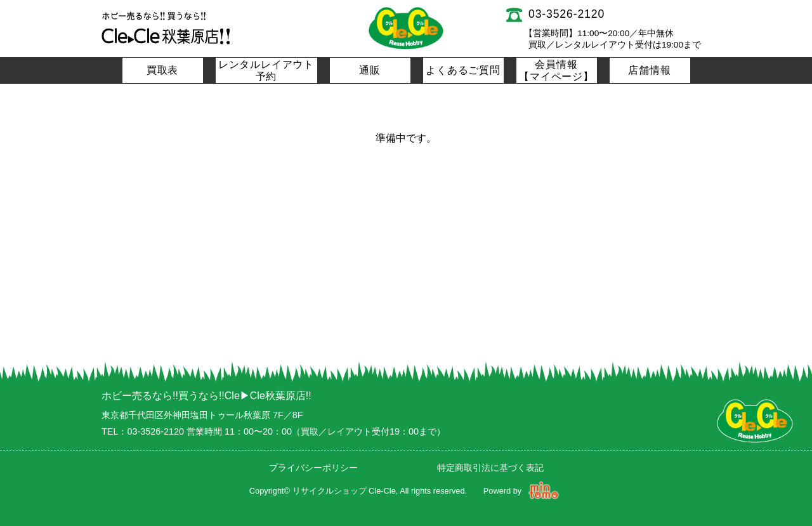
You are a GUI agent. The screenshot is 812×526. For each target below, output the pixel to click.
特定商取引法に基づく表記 (490, 468)
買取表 (162, 70)
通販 (370, 70)
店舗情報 (649, 70)
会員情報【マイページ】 (556, 70)
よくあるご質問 (463, 70)
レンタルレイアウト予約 (266, 70)
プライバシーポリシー (313, 468)
